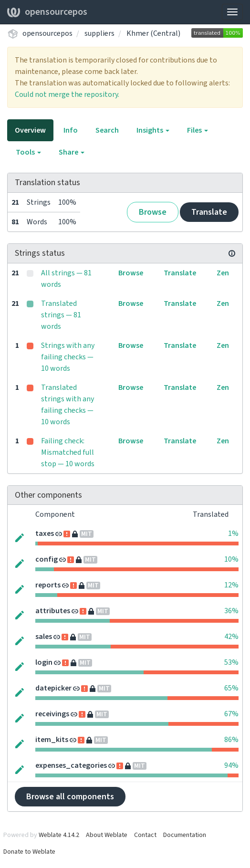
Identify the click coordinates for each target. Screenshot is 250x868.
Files (198, 130)
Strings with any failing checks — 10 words (68, 357)
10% (231, 559)
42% (231, 637)
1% (233, 533)
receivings (52, 714)
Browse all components (70, 797)
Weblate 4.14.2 (59, 835)
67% (231, 714)
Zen (223, 273)
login (44, 662)
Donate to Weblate (29, 852)
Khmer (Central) (153, 33)
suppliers (99, 33)
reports (48, 585)
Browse (153, 212)
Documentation (185, 835)
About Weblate (107, 835)
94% (231, 765)
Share (72, 152)
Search (107, 130)
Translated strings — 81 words (61, 315)
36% (231, 611)
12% (231, 585)
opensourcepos (47, 12)
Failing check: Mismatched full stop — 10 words (68, 452)
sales (44, 637)
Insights (153, 130)
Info (71, 130)
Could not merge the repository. (67, 94)
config (47, 559)
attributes (53, 611)
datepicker (53, 688)
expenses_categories (71, 765)
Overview (30, 130)
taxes (45, 533)
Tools (28, 152)
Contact (145, 835)
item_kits (52, 740)
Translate (209, 212)
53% (231, 662)
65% (231, 688)
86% (231, 740)
